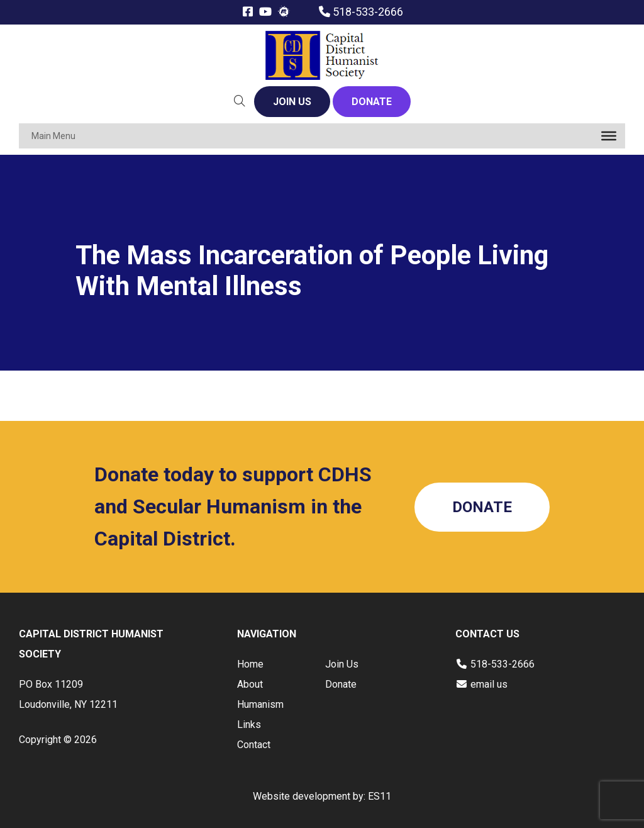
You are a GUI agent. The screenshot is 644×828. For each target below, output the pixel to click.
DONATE (372, 102)
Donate (341, 684)
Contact (254, 745)
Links (249, 724)
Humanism (260, 704)
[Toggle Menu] (609, 136)
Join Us (342, 664)
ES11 (380, 796)
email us (489, 684)
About (250, 684)
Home (250, 664)
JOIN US (292, 102)
